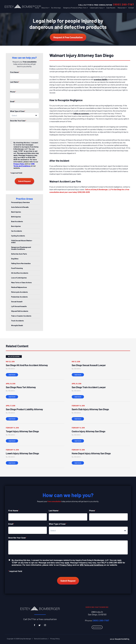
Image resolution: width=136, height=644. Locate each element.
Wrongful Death (17, 325)
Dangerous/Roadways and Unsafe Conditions (21, 248)
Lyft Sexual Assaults (19, 306)
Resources (121, 8)
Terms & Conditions (41, 639)
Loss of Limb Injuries (19, 278)
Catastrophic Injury (96, 8)
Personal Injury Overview (20, 202)
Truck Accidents (17, 321)
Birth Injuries (16, 217)
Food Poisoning (17, 268)
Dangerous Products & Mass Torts (75, 8)
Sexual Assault (17, 301)
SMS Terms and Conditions (24, 165)
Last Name (15, 82)
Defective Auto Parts (19, 254)
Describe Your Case (18, 121)
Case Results (111, 8)
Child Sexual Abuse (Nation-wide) (22, 241)
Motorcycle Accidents (19, 292)
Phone (13, 92)
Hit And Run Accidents (20, 273)
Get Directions (97, 627)
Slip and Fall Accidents (20, 311)
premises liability (101, 79)
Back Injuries (16, 212)
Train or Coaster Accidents (21, 316)
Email (13, 101)
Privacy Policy (19, 164)
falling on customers (81, 113)
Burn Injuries (16, 226)
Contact (131, 8)
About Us (45, 8)
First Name (15, 72)
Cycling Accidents (18, 236)
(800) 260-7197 (124, 4)
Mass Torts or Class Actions (21, 282)
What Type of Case (18, 111)
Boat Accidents (17, 221)
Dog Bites (15, 259)
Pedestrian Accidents (19, 297)
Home (37, 8)
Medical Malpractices (19, 287)
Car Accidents (17, 231)
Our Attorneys (56, 8)
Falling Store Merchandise (21, 263)
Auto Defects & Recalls (20, 207)
